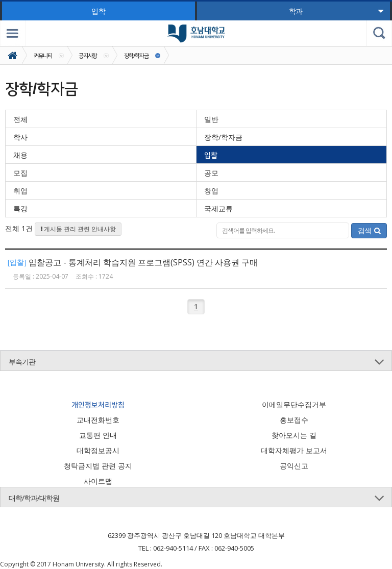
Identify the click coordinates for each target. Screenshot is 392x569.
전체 (20, 119)
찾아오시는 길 (294, 435)
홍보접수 (294, 420)
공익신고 (294, 466)
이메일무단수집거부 (294, 404)
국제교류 (218, 208)
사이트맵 (98, 481)
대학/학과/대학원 (34, 498)
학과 (336, 11)
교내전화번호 (98, 420)
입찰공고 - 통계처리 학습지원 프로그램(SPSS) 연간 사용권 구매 (143, 262)
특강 (20, 208)
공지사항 (88, 55)
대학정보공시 (98, 450)
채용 (20, 155)
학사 (20, 137)
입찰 (211, 155)
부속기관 (22, 362)
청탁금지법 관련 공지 (98, 466)
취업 (20, 191)
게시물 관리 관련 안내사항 (78, 229)
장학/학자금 (136, 55)
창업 (211, 191)
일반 (211, 119)
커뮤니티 (43, 55)
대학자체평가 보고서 (294, 450)
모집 (20, 173)
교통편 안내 (98, 435)
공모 (211, 173)
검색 (369, 230)
